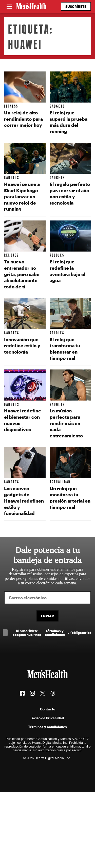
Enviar (48, 616)
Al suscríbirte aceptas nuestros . (52, 633)
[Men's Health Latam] (31, 7)
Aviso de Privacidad (48, 718)
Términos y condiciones (48, 727)
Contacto (48, 709)
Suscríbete (76, 6)
